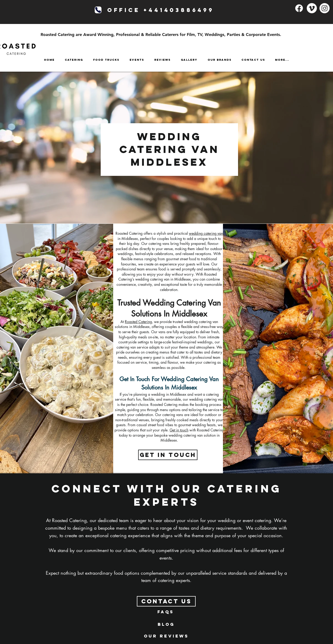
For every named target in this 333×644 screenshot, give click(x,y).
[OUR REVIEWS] (166, 636)
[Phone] (98, 10)
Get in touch (179, 430)
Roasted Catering (138, 322)
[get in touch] (168, 455)
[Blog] (166, 624)
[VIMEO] (312, 8)
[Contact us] (166, 601)
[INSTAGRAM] (325, 8)
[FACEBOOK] (299, 8)
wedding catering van (206, 233)
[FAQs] (166, 612)
